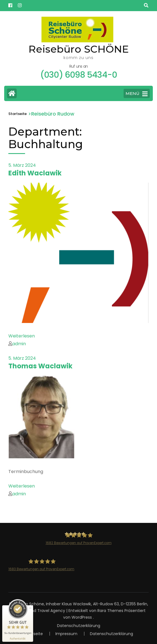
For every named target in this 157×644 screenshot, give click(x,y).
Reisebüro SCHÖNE (79, 49)
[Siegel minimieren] (30, 608)
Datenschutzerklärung (79, 626)
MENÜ (137, 94)
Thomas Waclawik (40, 366)
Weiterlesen (22, 336)
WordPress (82, 617)
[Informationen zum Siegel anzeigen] (18, 639)
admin (19, 344)
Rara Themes (110, 611)
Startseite (33, 634)
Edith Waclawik (35, 173)
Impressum (66, 634)
